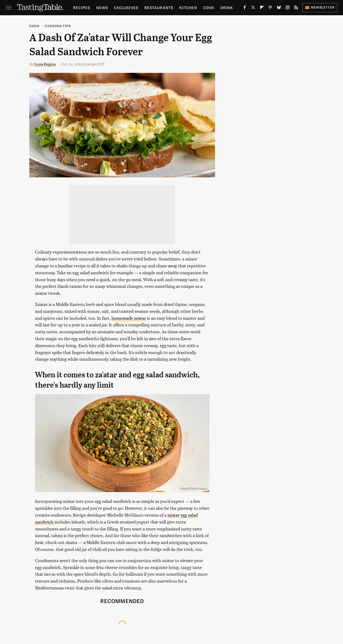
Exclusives (126, 7)
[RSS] (296, 8)
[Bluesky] (279, 8)
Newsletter (320, 7)
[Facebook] (245, 8)
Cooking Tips (58, 26)
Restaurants (159, 7)
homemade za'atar (129, 318)
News (102, 7)
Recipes (82, 7)
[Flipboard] (262, 8)
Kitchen (188, 7)
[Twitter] (253, 8)
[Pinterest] (270, 8)
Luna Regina (45, 64)
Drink (227, 7)
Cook (209, 7)
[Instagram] (288, 8)
